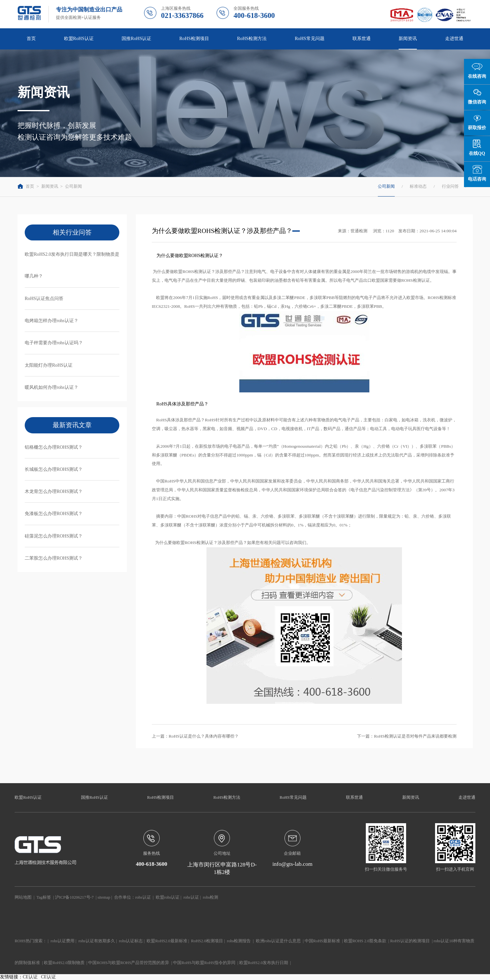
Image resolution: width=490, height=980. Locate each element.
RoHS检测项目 (194, 38)
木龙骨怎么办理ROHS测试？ (54, 491)
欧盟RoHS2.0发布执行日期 (264, 963)
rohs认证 (143, 897)
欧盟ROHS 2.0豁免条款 (365, 941)
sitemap (104, 897)
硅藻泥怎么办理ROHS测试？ (54, 536)
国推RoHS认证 (136, 38)
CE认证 (30, 977)
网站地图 (23, 897)
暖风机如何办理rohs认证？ (52, 387)
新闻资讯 (408, 38)
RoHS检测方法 (252, 38)
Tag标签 (44, 897)
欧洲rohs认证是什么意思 (278, 941)
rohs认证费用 (63, 941)
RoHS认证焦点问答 (44, 298)
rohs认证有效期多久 (97, 941)
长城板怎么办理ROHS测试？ (54, 469)
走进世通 (454, 38)
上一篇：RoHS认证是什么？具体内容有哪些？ (195, 736)
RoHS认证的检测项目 (410, 941)
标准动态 (418, 186)
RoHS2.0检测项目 (207, 941)
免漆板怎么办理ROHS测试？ (54, 513)
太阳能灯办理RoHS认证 (49, 365)
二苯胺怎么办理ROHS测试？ (54, 558)
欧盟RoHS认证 (79, 38)
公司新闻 (73, 186)
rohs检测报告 (239, 941)
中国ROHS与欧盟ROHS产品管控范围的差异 (129, 963)
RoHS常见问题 (309, 38)
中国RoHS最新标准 (322, 941)
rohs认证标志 (131, 941)
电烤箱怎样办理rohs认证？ (52, 320)
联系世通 (362, 38)
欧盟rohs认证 (168, 897)
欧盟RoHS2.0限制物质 (64, 963)
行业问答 (450, 186)
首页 (31, 38)
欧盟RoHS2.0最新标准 (167, 941)
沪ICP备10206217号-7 (74, 897)
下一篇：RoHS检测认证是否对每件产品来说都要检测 (407, 736)
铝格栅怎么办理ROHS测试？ (54, 447)
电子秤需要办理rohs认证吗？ (54, 343)
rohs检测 (211, 897)
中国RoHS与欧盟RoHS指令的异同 (204, 963)
